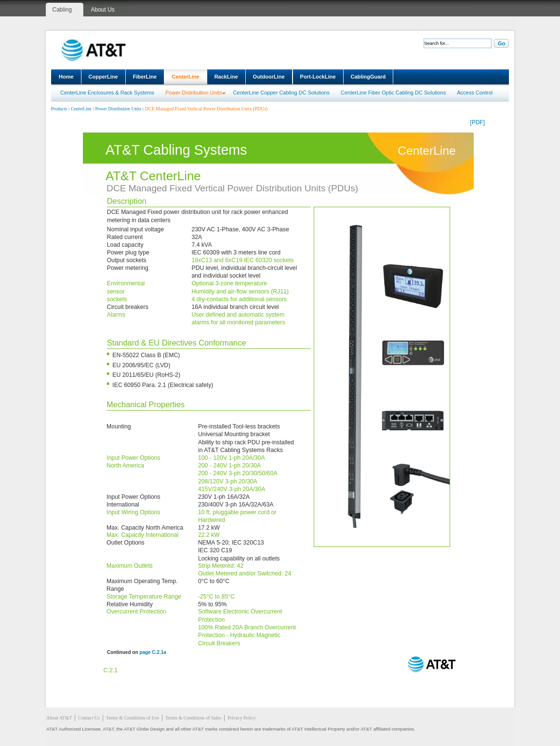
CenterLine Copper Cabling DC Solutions (281, 93)
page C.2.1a (153, 652)
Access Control (475, 93)
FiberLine (145, 77)
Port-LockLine (318, 77)
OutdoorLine (269, 77)
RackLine (226, 77)
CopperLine (103, 77)
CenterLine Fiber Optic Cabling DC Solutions (393, 93)
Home (66, 77)
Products (59, 109)
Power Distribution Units (193, 93)
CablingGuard (368, 77)
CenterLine (185, 77)
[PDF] (477, 122)
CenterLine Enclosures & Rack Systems (107, 93)
